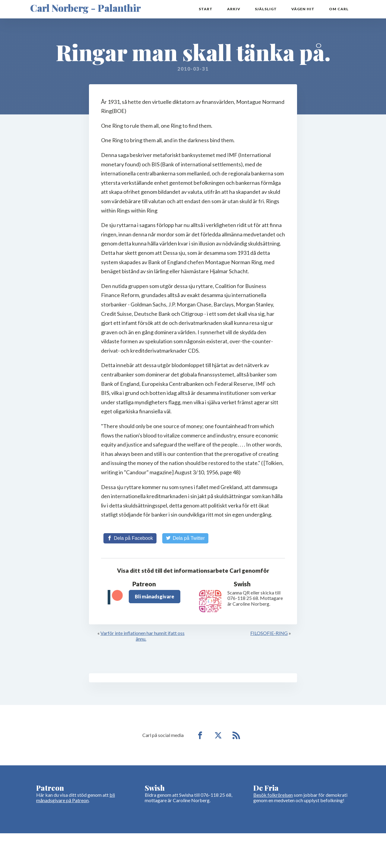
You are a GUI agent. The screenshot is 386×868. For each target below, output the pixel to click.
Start (206, 9)
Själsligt (266, 9)
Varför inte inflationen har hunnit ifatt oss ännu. (142, 636)
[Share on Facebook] (130, 538)
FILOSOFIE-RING (269, 633)
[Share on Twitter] (185, 538)
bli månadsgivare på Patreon (76, 798)
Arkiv (234, 9)
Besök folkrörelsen (273, 795)
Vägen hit (303, 9)
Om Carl (339, 9)
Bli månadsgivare (155, 596)
